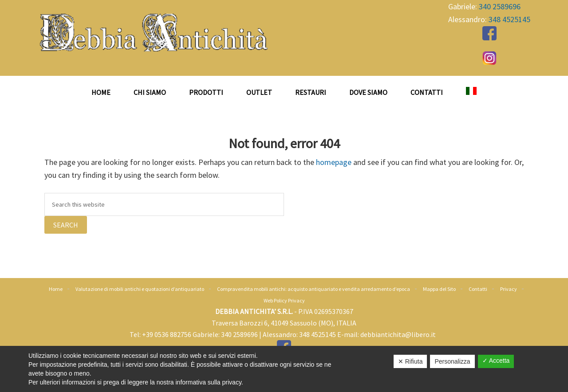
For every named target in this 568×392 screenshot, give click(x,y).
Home (56, 289)
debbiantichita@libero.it (398, 334)
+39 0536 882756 (167, 334)
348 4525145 (509, 19)
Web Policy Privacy (284, 300)
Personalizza (452, 361)
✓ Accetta (496, 361)
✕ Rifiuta (410, 361)
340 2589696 (500, 6)
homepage (334, 162)
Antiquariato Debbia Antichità (155, 33)
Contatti (478, 289)
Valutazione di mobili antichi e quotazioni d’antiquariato (140, 289)
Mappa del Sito (439, 289)
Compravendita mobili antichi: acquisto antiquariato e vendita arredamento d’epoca (314, 289)
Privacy (509, 289)
